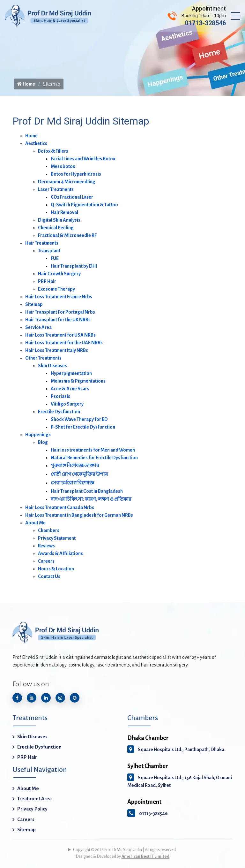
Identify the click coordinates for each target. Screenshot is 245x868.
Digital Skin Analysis (59, 220)
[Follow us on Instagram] (60, 698)
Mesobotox (63, 166)
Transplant (49, 251)
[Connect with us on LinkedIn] (46, 698)
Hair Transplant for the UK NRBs (58, 320)
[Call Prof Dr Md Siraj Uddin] (197, 16)
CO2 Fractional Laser (72, 197)
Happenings (38, 435)
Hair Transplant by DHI (74, 266)
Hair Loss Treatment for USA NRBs (60, 335)
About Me (35, 523)
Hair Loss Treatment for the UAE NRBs (64, 343)
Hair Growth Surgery (59, 274)
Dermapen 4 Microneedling (67, 182)
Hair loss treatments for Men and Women (93, 450)
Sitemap (34, 304)
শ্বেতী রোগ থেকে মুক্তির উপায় (79, 474)
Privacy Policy (32, 809)
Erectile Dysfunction (59, 412)
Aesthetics (36, 143)
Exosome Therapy (56, 289)
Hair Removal (64, 212)
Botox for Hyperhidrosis (76, 174)
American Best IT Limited (145, 857)
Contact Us (49, 576)
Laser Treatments (56, 189)
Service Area (38, 327)
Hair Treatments (42, 243)
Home (26, 84)
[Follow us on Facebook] (17, 698)
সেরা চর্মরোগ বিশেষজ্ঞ (72, 483)
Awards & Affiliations (60, 553)
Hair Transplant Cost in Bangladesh (87, 491)
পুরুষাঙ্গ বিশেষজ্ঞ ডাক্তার (75, 466)
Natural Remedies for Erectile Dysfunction (94, 458)
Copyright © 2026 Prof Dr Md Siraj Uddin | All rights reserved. (125, 850)
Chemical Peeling (56, 228)
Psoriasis (60, 396)
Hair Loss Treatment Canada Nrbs (60, 507)
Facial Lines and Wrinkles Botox (83, 159)
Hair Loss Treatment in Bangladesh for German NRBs (79, 515)
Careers (46, 561)
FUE (55, 258)
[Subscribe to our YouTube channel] (32, 698)
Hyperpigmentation (71, 373)
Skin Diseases (52, 366)
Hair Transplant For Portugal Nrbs (60, 312)
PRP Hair (47, 281)
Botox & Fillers (53, 151)
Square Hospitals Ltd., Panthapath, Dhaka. (176, 750)
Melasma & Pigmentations (78, 381)
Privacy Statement (57, 538)
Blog (43, 442)
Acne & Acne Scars (70, 389)
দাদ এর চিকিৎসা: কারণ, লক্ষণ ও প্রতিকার (91, 499)
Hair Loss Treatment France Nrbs (59, 297)
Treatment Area (34, 799)
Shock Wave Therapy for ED (79, 419)
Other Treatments (43, 358)
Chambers (49, 530)
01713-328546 (148, 813)
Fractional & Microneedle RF (67, 235)
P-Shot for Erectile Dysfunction (83, 427)
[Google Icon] (75, 698)
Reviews (46, 546)
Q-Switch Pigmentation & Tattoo (84, 205)
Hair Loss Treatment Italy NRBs (57, 350)
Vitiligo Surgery (67, 404)
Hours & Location (56, 569)
